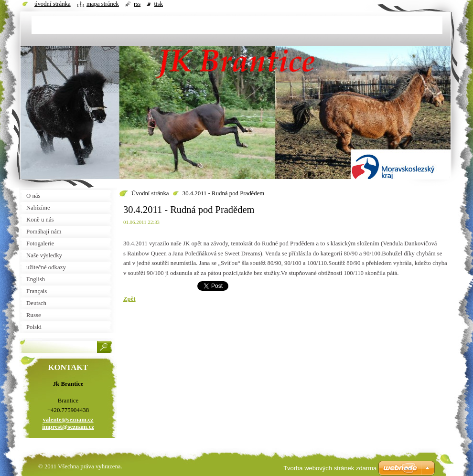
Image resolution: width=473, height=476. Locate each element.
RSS (137, 4)
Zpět (129, 299)
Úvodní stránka (150, 193)
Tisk (158, 4)
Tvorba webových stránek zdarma (330, 468)
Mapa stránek (103, 4)
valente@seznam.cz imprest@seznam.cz (68, 423)
